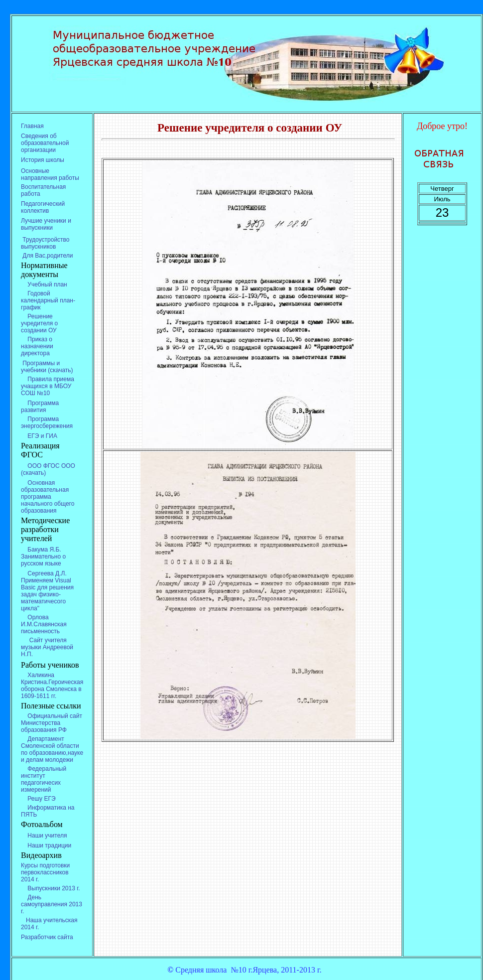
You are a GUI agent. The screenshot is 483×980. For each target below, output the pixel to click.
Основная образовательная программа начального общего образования (48, 497)
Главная (32, 126)
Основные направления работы (50, 174)
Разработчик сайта (47, 937)
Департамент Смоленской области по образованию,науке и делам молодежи (52, 749)
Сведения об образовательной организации (45, 143)
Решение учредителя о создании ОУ (39, 323)
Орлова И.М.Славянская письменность (44, 624)
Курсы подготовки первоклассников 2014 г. (45, 872)
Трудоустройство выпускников (45, 243)
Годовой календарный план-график (48, 300)
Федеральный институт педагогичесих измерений (44, 779)
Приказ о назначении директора (37, 346)
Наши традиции (46, 845)
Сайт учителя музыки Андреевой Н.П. (47, 647)
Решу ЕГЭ (38, 799)
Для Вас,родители (47, 256)
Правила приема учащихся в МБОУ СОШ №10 (48, 386)
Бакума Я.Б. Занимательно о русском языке (43, 557)
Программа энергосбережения (47, 422)
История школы (43, 160)
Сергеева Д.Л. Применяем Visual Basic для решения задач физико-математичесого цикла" (47, 591)
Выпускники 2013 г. (50, 888)
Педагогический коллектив (43, 207)
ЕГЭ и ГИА (39, 436)
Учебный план (45, 284)
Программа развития (40, 407)
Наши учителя (44, 836)
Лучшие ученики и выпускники (46, 224)
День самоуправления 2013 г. (52, 904)
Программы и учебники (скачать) (47, 367)
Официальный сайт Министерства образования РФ (52, 723)
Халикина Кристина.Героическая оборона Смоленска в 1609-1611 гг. (52, 686)
